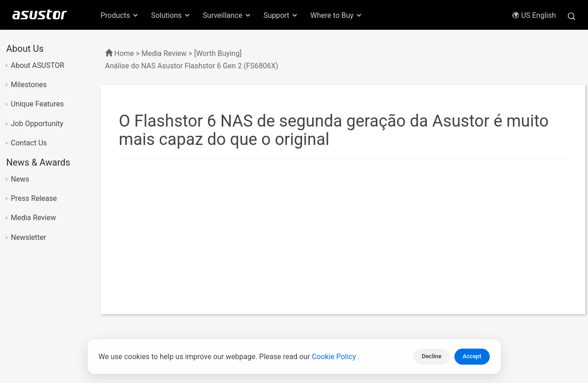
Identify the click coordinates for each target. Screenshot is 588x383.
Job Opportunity (37, 124)
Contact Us (29, 143)
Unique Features (37, 104)
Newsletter (29, 237)
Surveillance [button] (227, 15)
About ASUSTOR (38, 65)
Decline (432, 356)
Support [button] (281, 15)
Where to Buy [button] (336, 15)
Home (124, 53)
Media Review (34, 218)
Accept (472, 356)
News (20, 179)
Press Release (34, 198)
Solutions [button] (171, 15)
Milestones (29, 85)
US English (534, 15)
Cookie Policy (335, 357)
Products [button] (120, 15)
